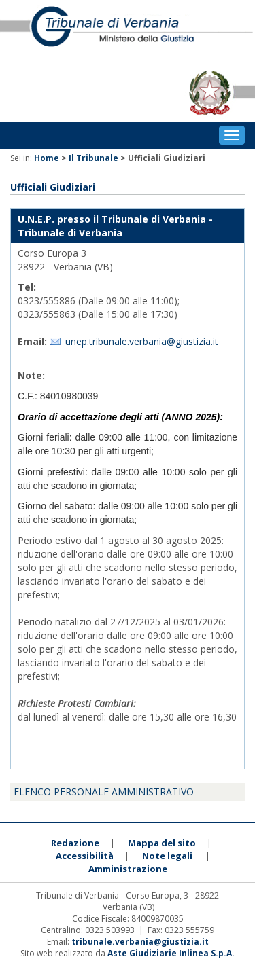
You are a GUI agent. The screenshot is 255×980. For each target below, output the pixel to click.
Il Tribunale (93, 158)
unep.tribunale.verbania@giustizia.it (142, 341)
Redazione (75, 843)
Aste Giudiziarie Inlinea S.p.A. (171, 953)
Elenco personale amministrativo (104, 792)
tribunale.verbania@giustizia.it (140, 942)
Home (47, 158)
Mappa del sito (162, 843)
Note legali (167, 856)
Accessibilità (85, 856)
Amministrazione (128, 869)
